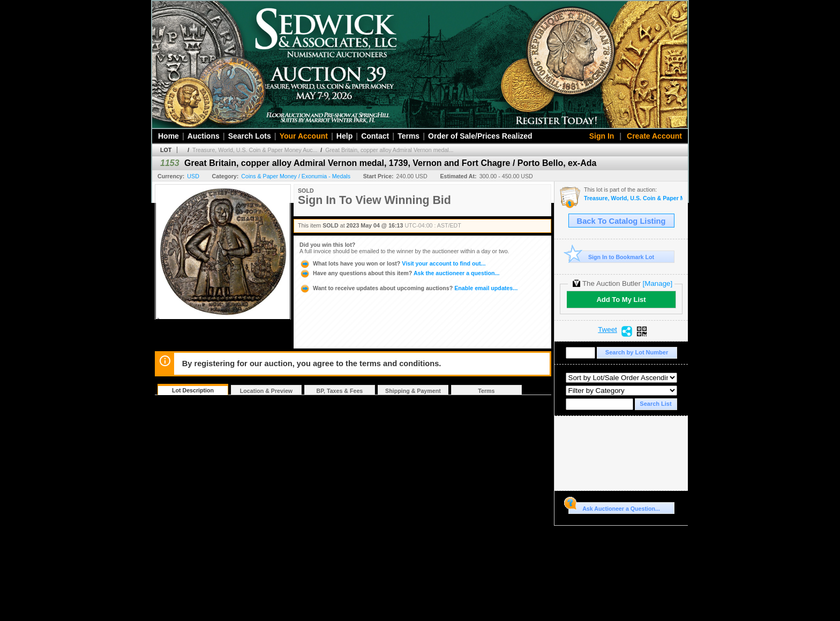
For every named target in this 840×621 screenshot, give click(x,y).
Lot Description (193, 390)
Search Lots (250, 136)
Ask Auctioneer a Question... (614, 507)
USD (193, 176)
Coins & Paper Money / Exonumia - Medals (296, 176)
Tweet (607, 330)
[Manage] (658, 283)
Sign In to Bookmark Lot (612, 257)
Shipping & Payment (413, 391)
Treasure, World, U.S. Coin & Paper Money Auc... (255, 150)
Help (344, 136)
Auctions (204, 136)
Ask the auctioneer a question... (399, 273)
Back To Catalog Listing (621, 221)
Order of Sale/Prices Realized (480, 136)
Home (168, 136)
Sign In (602, 136)
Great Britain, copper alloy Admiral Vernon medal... (389, 150)
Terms (408, 136)
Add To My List (621, 300)
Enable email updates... (408, 288)
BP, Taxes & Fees (340, 391)
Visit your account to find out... (392, 263)
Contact (375, 136)
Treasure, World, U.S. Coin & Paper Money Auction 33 (633, 198)
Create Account (654, 136)
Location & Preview (266, 391)
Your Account (304, 136)
